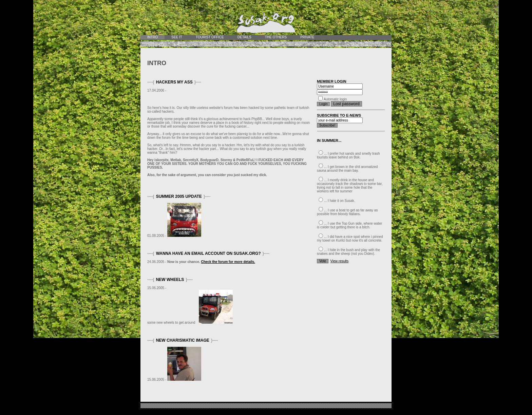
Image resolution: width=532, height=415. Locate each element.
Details (244, 37)
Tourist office (210, 37)
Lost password (346, 104)
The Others (276, 37)
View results (340, 261)
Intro (153, 37)
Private (307, 37)
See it (177, 37)
